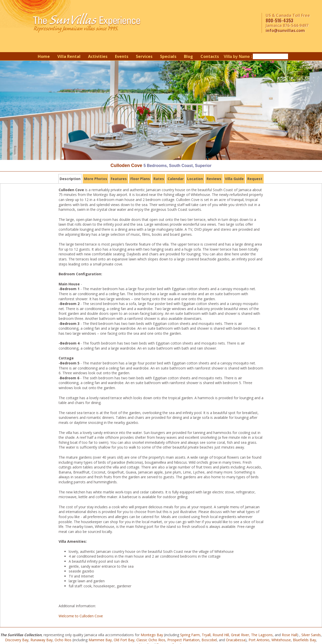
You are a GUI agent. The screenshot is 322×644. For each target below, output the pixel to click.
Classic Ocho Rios (151, 640)
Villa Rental (69, 56)
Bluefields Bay (304, 640)
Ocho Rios (63, 640)
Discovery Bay (17, 640)
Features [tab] (119, 179)
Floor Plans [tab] (140, 179)
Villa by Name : (238, 57)
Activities (98, 56)
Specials (168, 56)
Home (44, 56)
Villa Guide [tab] (234, 179)
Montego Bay (152, 635)
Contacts (210, 56)
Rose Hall (289, 635)
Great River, (240, 635)
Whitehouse (281, 640)
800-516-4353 (279, 20)
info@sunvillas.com (285, 30)
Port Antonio (259, 640)
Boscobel (209, 640)
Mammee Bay (100, 640)
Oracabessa (236, 640)
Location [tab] (195, 179)
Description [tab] (70, 179)
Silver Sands (311, 635)
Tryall (206, 635)
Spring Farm (190, 635)
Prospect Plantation (183, 640)
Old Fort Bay (124, 640)
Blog (188, 56)
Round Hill (221, 635)
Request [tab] (255, 179)
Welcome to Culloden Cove (81, 616)
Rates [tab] (159, 179)
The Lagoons (262, 635)
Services (144, 56)
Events (122, 56)
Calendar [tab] (176, 179)
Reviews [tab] (214, 179)
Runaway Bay (42, 640)
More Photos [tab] (96, 179)
